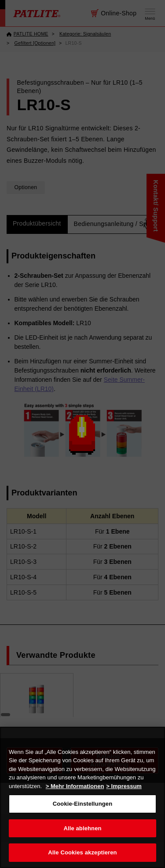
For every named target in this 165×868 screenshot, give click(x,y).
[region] (82, 797)
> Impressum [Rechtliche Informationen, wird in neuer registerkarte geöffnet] (124, 786)
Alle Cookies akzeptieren (82, 852)
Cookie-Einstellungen (83, 804)
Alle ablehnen (82, 828)
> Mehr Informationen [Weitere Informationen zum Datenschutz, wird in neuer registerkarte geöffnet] (75, 786)
